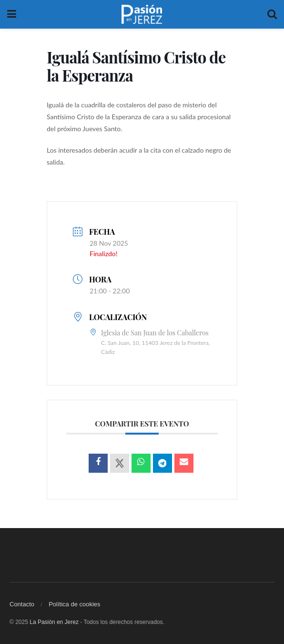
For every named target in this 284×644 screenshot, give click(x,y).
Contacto (22, 604)
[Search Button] (272, 14)
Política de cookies (74, 604)
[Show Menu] (12, 14)
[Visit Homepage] (142, 14)
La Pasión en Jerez (54, 622)
